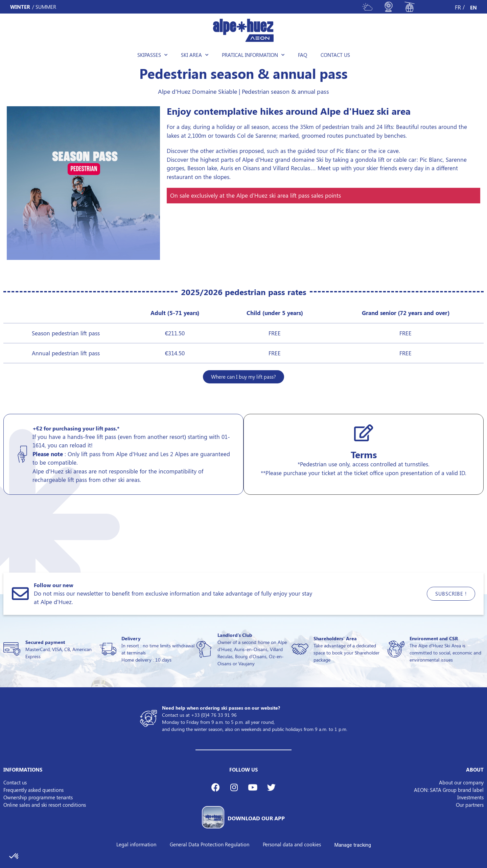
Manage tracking (353, 845)
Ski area (195, 55)
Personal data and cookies (292, 844)
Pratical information (253, 55)
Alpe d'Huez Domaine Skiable (198, 91)
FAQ (303, 55)
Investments (470, 797)
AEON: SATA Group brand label (449, 790)
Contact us (335, 55)
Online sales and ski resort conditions (45, 805)
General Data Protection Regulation (210, 844)
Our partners (470, 805)
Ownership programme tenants (38, 797)
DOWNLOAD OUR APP (256, 818)
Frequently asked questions (33, 790)
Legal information (136, 844)
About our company (461, 782)
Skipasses (152, 55)
